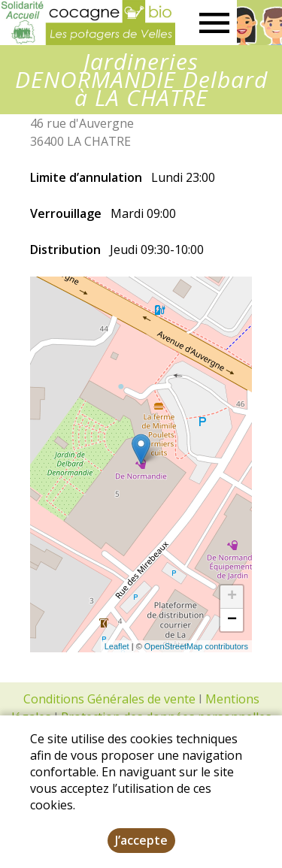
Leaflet (117, 646)
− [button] (232, 620)
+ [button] (232, 597)
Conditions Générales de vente (109, 699)
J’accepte (141, 840)
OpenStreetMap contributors (196, 646)
